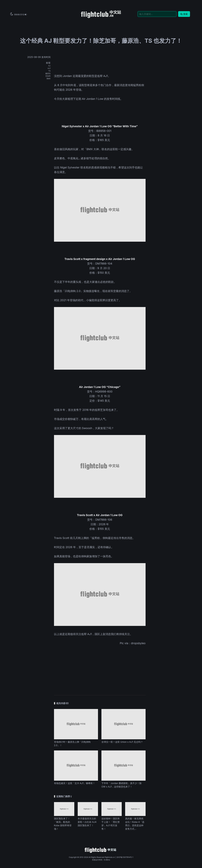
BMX (49, 79)
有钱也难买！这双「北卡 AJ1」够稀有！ (74, 783)
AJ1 (49, 68)
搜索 (184, 14)
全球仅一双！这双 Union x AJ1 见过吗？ (122, 742)
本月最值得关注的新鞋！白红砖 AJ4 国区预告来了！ (87, 822)
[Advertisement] (100, 668)
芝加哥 (48, 76)
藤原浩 (48, 73)
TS (49, 71)
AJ (49, 66)
